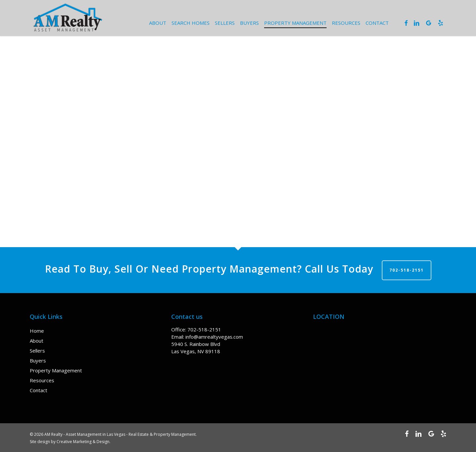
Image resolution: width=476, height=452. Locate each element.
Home (37, 331)
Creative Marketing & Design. (83, 442)
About (37, 341)
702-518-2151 (407, 270)
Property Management (56, 370)
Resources (42, 380)
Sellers (37, 351)
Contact (39, 390)
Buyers (38, 360)
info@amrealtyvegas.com (214, 337)
